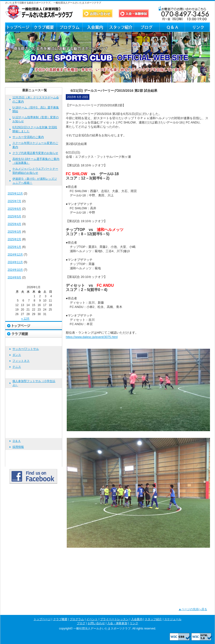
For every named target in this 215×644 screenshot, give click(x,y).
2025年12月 (15, 194)
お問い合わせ (34, 434)
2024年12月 (15, 255)
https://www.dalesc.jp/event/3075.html (92, 337)
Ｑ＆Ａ (172, 27)
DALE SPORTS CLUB (39, 12)
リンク (197, 27)
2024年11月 (15, 262)
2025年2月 (14, 239)
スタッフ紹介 (121, 27)
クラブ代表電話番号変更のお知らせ (35, 153)
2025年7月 (14, 201)
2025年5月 (14, 216)
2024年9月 (14, 277)
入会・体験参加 (34, 454)
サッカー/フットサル (26, 349)
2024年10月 (15, 270)
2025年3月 (14, 232)
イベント (34, 374)
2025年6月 (14, 209)
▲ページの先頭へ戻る (193, 609)
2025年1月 (14, 247)
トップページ (18, 27)
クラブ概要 (44, 27)
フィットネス (21, 361)
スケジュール (34, 417)
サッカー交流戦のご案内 (28, 137)
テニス (17, 367)
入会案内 (95, 27)
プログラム (69, 27)
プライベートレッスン (34, 392)
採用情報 (18, 447)
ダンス (17, 355)
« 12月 (25, 319)
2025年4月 (14, 224)
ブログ (146, 27)
